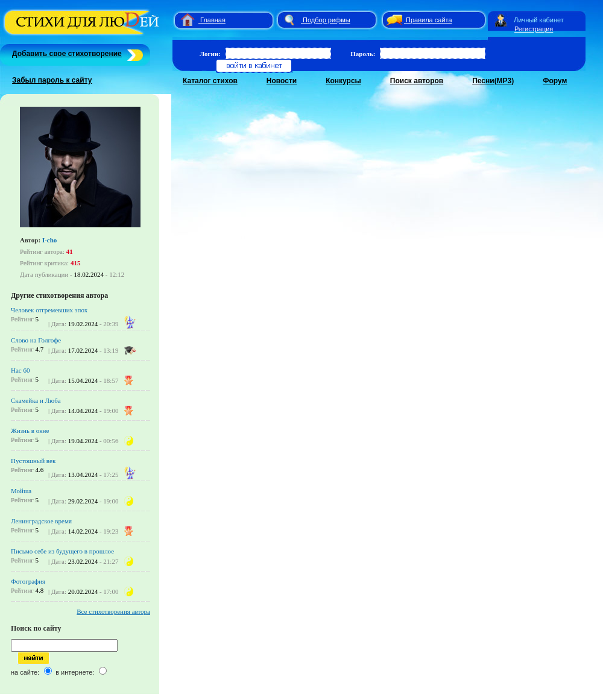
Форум (555, 81)
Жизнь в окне (30, 430)
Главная (213, 20)
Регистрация (534, 29)
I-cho (49, 240)
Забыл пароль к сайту (52, 80)
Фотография (28, 581)
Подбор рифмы (327, 20)
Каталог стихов (210, 81)
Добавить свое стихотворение (67, 54)
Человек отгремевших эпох (49, 310)
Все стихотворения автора (113, 611)
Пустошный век (33, 461)
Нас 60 (20, 370)
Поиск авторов (417, 81)
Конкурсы (343, 81)
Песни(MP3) (493, 81)
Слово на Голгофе (36, 340)
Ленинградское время (41, 521)
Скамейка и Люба (36, 400)
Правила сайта (429, 20)
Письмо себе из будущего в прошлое (62, 551)
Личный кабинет (539, 20)
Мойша (21, 491)
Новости (282, 81)
